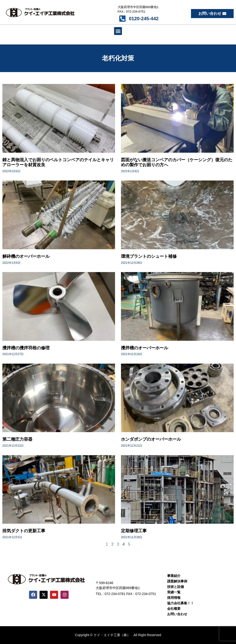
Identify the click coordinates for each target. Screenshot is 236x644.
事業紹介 (174, 576)
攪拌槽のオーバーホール (145, 348)
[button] (118, 31)
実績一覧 (174, 592)
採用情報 (174, 598)
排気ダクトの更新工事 (24, 531)
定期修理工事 (134, 531)
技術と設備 (176, 587)
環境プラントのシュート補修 (149, 256)
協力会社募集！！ (181, 603)
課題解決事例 (177, 581)
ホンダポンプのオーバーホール (151, 439)
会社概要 (174, 609)
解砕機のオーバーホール (26, 256)
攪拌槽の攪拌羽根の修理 (26, 348)
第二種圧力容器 (17, 439)
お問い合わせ (177, 614)
